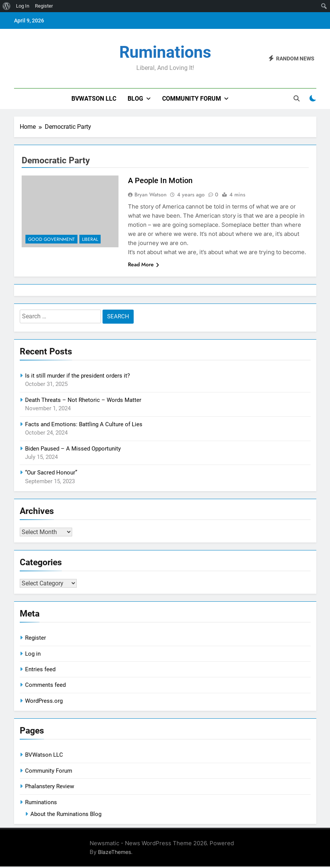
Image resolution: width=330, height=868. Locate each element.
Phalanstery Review (50, 788)
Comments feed (45, 686)
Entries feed (40, 671)
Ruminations (165, 52)
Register (36, 639)
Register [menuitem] (44, 6)
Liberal (90, 239)
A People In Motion (160, 180)
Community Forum (192, 99)
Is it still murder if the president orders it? (77, 376)
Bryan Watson (151, 194)
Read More (144, 264)
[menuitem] (7, 6)
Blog (135, 99)
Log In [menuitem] (23, 6)
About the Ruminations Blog (66, 816)
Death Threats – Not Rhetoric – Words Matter (83, 400)
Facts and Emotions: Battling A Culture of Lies (84, 424)
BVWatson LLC (94, 99)
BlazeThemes (114, 853)
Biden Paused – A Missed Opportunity (73, 449)
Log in (33, 655)
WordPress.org (44, 702)
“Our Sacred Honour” (51, 473)
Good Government (51, 239)
